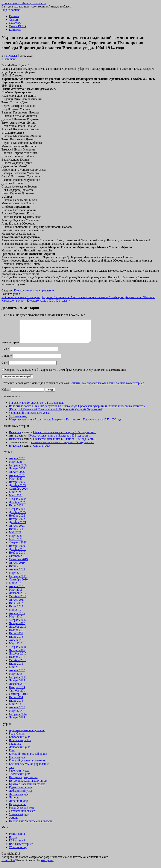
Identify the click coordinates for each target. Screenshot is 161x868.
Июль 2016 (16, 638)
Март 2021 (16, 540)
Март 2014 (16, 715)
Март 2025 (16, 483)
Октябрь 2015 (18, 665)
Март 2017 (16, 621)
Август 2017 (17, 604)
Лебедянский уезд (20, 795)
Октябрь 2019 (18, 560)
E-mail (7, 360)
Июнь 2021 (16, 533)
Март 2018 (16, 594)
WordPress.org (18, 852)
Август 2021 (17, 530)
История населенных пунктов (28, 785)
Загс (12, 772)
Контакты (15, 30)
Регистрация (17, 838)
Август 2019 (17, 567)
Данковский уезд (20, 751)
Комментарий (10, 347)
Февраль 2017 (18, 624)
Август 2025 (17, 476)
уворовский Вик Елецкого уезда (29, 417)
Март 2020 (16, 544)
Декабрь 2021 (18, 527)
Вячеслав (12, 56)
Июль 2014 (16, 702)
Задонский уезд (19, 775)
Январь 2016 (17, 655)
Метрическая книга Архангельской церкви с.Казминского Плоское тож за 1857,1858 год (65, 424)
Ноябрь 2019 (17, 557)
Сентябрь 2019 (18, 564)
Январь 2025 (17, 486)
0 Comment (9, 59)
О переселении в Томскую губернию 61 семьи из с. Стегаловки (44, 297)
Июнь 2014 (16, 705)
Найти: (6, 394)
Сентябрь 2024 (18, 493)
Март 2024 (16, 500)
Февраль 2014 (18, 719)
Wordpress (47, 865)
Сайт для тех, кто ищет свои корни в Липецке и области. (37, 6)
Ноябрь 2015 (17, 661)
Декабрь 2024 (18, 490)
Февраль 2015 (18, 682)
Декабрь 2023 (18, 507)
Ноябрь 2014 (17, 692)
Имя (5, 353)
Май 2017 (15, 614)
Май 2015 (15, 671)
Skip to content (11, 10)
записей (17, 845)
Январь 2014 (17, 722)
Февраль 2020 (18, 547)
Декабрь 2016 (18, 631)
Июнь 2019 (16, 570)
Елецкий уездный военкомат (27, 765)
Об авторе (15, 23)
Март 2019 (16, 577)
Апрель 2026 (17, 463)
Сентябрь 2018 (18, 584)
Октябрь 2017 (18, 601)
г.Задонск (15, 748)
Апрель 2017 (17, 618)
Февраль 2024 (18, 503)
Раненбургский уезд (22, 812)
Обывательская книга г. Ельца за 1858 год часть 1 (64, 437)
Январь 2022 (17, 523)
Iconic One (8, 865)
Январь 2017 (17, 628)
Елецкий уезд (18, 762)
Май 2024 (15, 496)
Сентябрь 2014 (18, 698)
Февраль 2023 (18, 513)
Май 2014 (15, 708)
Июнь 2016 (16, 641)
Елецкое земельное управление (34, 290)
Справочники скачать (23, 815)
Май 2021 (15, 537)
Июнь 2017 (16, 611)
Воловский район (20, 745)
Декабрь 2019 (18, 554)
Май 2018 (15, 587)
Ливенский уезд (19, 799)
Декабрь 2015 (18, 658)
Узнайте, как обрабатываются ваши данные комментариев (107, 387)
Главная (14, 16)
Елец (12, 755)
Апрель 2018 (17, 591)
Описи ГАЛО (17, 26)
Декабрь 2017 (18, 597)
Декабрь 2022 (18, 517)
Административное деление (27, 735)
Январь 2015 (17, 685)
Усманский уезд (19, 819)
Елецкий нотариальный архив (28, 758)
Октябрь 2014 (18, 695)
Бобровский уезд (20, 741)
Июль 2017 (16, 607)
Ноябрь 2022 (17, 520)
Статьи (13, 20)
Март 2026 (16, 466)
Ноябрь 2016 (17, 634)
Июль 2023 (16, 510)
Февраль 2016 (18, 651)
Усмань (14, 822)
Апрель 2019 (17, 574)
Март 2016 (16, 648)
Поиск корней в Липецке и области (24, 3)
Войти (13, 842)
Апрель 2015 (17, 675)
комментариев (21, 848)
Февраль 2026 (18, 470)
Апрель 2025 (17, 480)
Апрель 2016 (17, 645)
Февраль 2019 (18, 581)
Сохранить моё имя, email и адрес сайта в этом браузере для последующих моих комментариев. (66, 374)
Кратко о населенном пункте (27, 788)
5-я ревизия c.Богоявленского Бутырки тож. (37, 407)
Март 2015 (16, 678)
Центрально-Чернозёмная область (31, 825)
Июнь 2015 (16, 668)
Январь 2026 (17, 473)
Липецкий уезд (19, 805)
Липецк (14, 802)
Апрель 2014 (17, 712)
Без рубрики (17, 738)
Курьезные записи (20, 792)
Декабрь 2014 (18, 688)
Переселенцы (18, 809)
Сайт (5, 367)
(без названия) (18, 421)
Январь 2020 (17, 550)
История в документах (23, 782)
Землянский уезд (20, 778)
